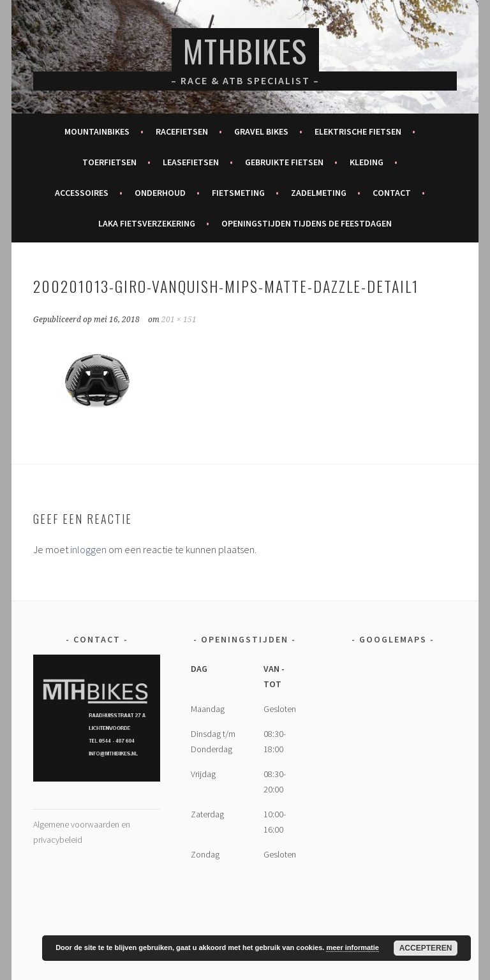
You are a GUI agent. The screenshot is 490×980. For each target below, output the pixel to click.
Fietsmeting (238, 193)
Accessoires (82, 193)
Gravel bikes (261, 131)
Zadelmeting (319, 193)
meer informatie (353, 947)
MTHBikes (245, 51)
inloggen (88, 549)
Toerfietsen (109, 162)
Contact (392, 193)
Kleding (367, 162)
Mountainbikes (97, 131)
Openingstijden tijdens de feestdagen (307, 223)
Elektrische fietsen (358, 131)
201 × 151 (179, 320)
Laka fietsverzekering (147, 223)
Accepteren (426, 948)
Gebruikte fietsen (284, 162)
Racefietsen (182, 131)
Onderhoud (160, 193)
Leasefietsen (191, 162)
